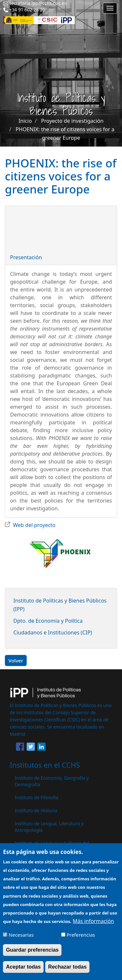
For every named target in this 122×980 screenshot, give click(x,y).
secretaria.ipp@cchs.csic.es (38, 3)
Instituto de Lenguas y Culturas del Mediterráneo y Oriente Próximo (52, 846)
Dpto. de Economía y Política (48, 621)
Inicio (25, 121)
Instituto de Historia (36, 810)
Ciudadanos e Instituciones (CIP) (53, 632)
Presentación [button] (26, 257)
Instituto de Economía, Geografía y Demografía (52, 781)
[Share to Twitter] (31, 748)
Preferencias (81, 940)
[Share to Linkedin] (41, 748)
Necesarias (21, 940)
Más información (93, 927)
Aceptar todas (23, 972)
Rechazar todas (67, 972)
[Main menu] (110, 8)
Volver (16, 660)
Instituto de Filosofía (36, 797)
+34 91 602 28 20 (27, 10)
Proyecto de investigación (72, 121)
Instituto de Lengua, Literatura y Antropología (49, 827)
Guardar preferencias (32, 955)
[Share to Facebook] (20, 748)
